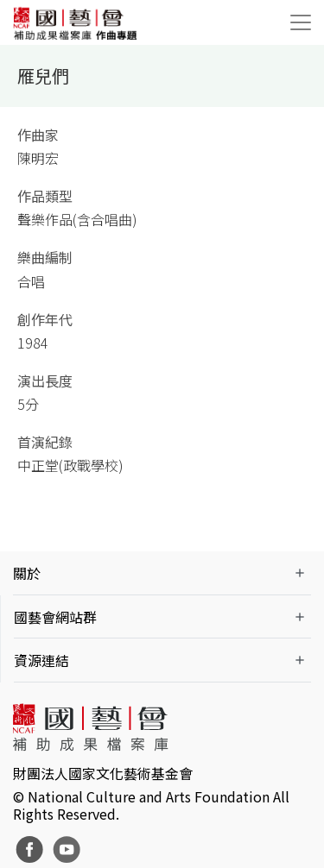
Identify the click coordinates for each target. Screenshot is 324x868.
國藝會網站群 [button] (55, 617)
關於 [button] (27, 573)
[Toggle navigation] (301, 22)
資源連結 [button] (41, 660)
